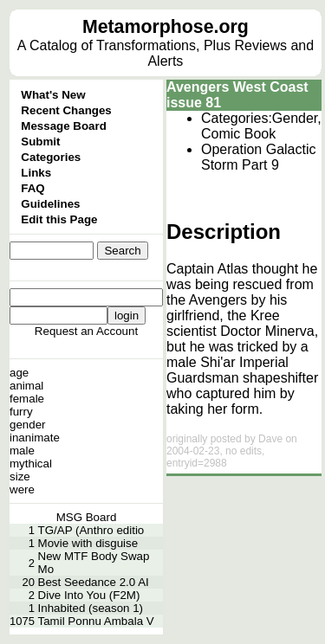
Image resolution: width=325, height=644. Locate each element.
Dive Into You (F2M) (89, 595)
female (27, 399)
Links (36, 173)
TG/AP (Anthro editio (91, 530)
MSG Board (87, 517)
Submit (40, 142)
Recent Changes (66, 110)
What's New (53, 95)
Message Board (64, 126)
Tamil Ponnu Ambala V (96, 621)
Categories (51, 157)
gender (28, 425)
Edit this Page (59, 219)
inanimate (35, 438)
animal (26, 386)
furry (21, 412)
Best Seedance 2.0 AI (94, 582)
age (19, 373)
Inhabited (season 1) (91, 608)
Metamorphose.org (166, 27)
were (22, 489)
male (22, 451)
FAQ (32, 188)
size (20, 477)
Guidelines (50, 204)
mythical (31, 464)
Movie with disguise (88, 543)
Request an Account (86, 331)
